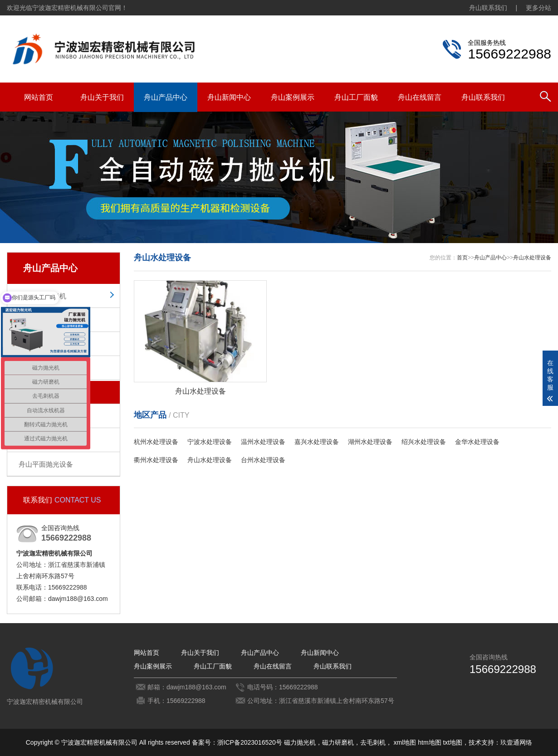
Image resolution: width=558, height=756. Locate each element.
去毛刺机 (373, 742)
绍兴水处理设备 (424, 442)
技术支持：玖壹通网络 (500, 742)
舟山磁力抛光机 (42, 296)
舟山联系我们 (488, 8)
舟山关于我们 (102, 97)
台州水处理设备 (263, 460)
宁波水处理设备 (210, 442)
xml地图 (405, 742)
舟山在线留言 (420, 97)
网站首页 (39, 97)
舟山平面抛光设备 (46, 464)
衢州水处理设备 (156, 460)
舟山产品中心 (166, 97)
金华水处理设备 (477, 442)
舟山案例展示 (293, 97)
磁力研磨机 (338, 742)
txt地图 (453, 742)
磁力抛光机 (300, 742)
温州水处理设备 (263, 442)
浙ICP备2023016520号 (250, 742)
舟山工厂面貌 (356, 97)
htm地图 (429, 742)
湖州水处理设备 (370, 442)
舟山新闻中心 (229, 97)
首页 (462, 258)
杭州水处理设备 (156, 442)
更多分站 (538, 8)
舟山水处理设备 (532, 258)
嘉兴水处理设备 (317, 442)
